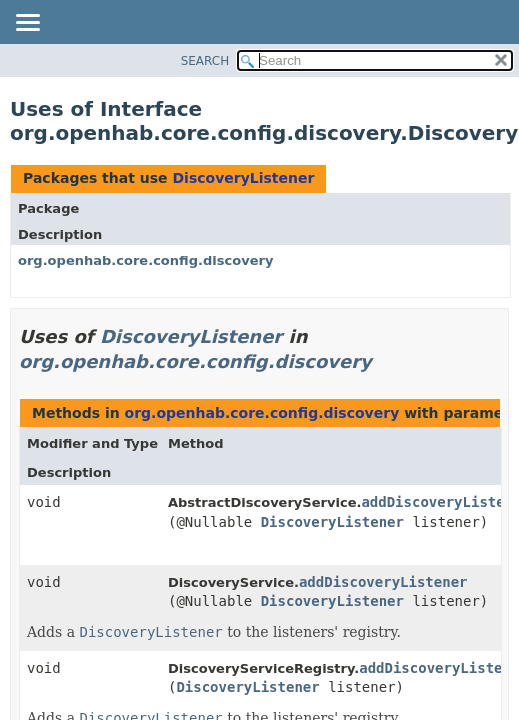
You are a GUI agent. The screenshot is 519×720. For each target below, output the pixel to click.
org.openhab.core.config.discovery (145, 260)
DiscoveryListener (243, 178)
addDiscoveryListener (383, 582)
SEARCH (205, 61)
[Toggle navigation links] (27, 24)
